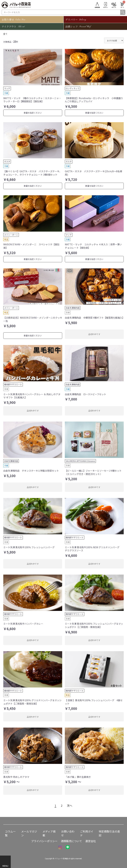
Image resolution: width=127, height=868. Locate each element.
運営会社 (91, 841)
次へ (70, 806)
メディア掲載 (49, 833)
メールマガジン (29, 833)
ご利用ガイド (87, 833)
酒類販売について (71, 841)
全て (5, 34)
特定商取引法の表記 (109, 833)
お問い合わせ (68, 833)
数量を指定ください (33, 113)
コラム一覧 (10, 833)
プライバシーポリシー (44, 841)
